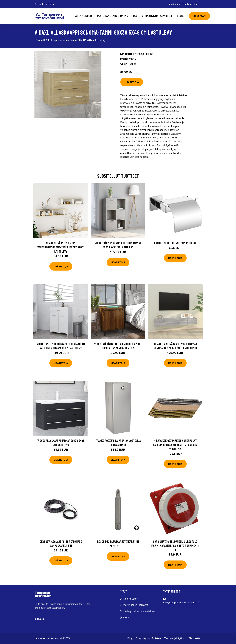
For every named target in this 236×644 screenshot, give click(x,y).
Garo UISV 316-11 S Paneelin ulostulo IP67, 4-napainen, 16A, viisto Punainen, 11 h (175, 546)
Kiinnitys (140, 54)
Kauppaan (200, 16)
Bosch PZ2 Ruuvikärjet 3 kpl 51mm (118, 541)
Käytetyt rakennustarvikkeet (152, 16)
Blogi (181, 16)
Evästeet (157, 638)
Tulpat (149, 54)
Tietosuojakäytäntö (175, 638)
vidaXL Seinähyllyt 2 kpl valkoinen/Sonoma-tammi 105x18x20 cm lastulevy (61, 247)
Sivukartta (195, 638)
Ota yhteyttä (143, 638)
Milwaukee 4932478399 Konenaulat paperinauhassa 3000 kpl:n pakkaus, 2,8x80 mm (175, 445)
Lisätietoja (132, 82)
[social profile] (57, 4)
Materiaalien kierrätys (113, 16)
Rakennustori (83, 16)
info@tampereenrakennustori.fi (184, 4)
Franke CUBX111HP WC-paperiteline (175, 243)
